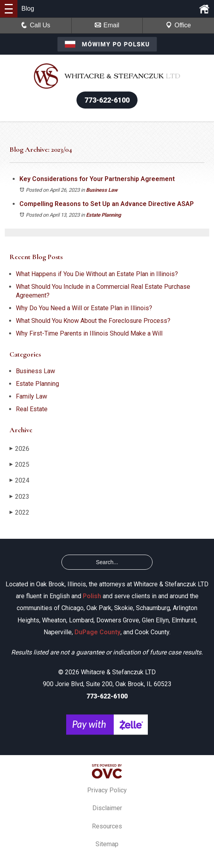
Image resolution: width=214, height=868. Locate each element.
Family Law (32, 396)
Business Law (102, 190)
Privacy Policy (107, 790)
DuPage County (97, 632)
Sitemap (107, 844)
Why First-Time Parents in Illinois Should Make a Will (89, 333)
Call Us (36, 25)
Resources (107, 826)
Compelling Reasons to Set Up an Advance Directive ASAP (107, 204)
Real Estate (32, 409)
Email (107, 25)
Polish (92, 596)
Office (178, 25)
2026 (19, 449)
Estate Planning (103, 215)
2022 (19, 512)
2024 (19, 480)
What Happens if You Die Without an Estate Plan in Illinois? (97, 274)
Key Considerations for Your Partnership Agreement (97, 179)
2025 (19, 465)
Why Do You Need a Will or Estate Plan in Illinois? (84, 308)
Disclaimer (107, 808)
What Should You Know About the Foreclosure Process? (93, 321)
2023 (19, 497)
